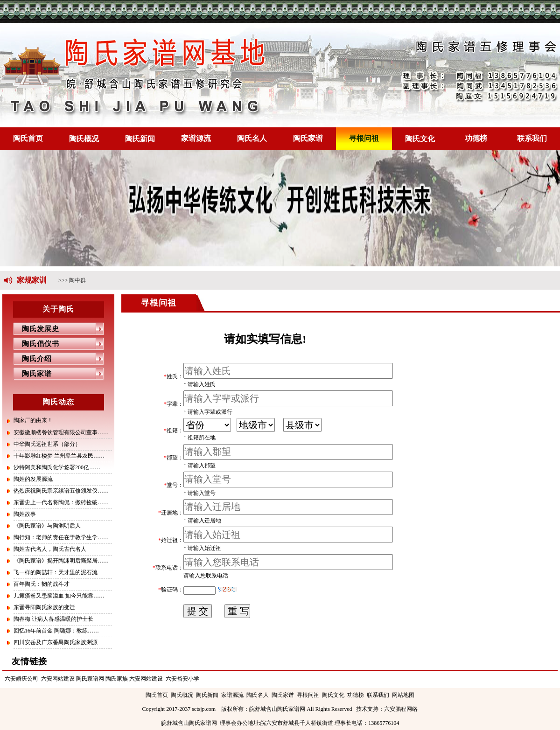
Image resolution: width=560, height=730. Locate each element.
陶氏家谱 (308, 138)
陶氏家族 (117, 679)
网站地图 (403, 695)
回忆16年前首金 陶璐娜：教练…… (56, 631)
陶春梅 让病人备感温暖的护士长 (53, 619)
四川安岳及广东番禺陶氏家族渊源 (56, 642)
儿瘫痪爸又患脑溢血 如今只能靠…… (59, 596)
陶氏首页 (28, 138)
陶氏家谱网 (90, 679)
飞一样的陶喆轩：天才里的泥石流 (56, 572)
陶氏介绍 (32, 359)
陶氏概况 (84, 139)
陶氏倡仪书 (36, 344)
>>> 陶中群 (72, 280)
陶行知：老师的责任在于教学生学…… (61, 537)
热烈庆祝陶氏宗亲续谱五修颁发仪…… (61, 491)
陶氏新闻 (140, 139)
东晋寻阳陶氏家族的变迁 (44, 607)
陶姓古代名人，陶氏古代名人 (50, 549)
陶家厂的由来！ (33, 420)
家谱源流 (196, 138)
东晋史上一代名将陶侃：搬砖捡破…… (61, 502)
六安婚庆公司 (21, 679)
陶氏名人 (252, 138)
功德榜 (476, 138)
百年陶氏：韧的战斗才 (42, 584)
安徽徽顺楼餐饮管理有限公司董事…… (61, 432)
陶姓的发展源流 (33, 479)
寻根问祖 (364, 138)
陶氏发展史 (36, 329)
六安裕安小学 (182, 679)
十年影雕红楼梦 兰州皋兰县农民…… (59, 456)
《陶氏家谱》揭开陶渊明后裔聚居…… (61, 561)
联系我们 (532, 138)
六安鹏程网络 (401, 709)
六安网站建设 (58, 679)
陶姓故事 (25, 514)
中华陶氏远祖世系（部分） (47, 444)
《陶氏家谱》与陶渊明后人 (47, 526)
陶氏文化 (420, 139)
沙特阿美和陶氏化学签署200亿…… (57, 467)
